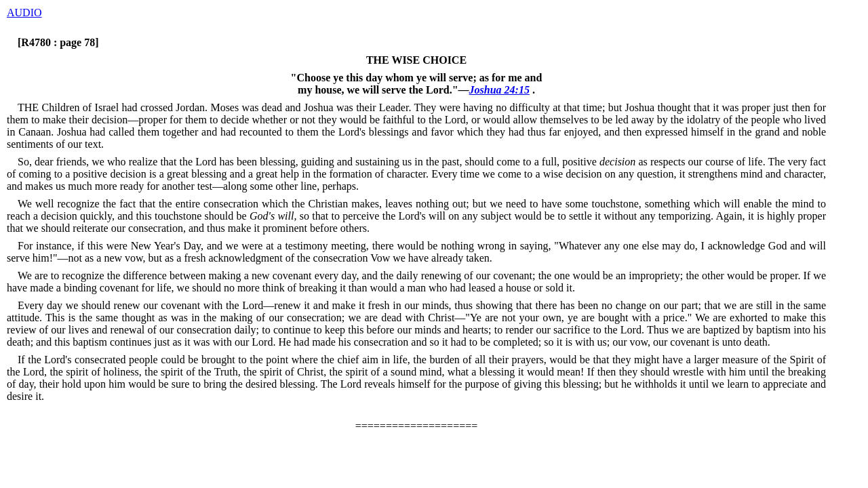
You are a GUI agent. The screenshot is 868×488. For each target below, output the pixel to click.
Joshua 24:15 (499, 90)
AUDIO (24, 13)
